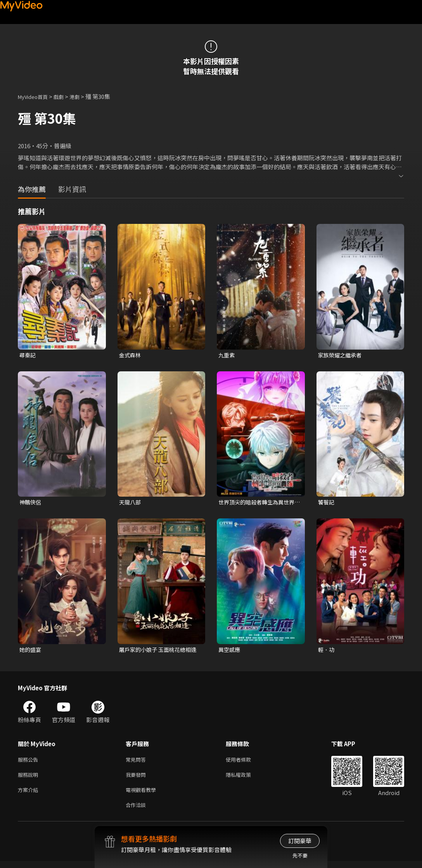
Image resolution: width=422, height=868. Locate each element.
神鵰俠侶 (31, 503)
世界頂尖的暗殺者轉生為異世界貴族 (259, 503)
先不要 (300, 855)
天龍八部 (131, 503)
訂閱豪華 (300, 841)
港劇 (82, 96)
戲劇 (65, 96)
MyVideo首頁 (35, 96)
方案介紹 (29, 795)
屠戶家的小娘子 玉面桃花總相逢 (157, 651)
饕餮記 (327, 503)
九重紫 (227, 355)
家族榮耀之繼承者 (341, 355)
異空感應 (230, 651)
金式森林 (131, 355)
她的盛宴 (31, 651)
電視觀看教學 (143, 795)
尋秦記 (28, 355)
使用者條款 (245, 762)
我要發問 (137, 779)
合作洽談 (137, 811)
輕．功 (327, 651)
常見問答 (137, 762)
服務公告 (29, 762)
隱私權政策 (245, 779)
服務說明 (29, 779)
